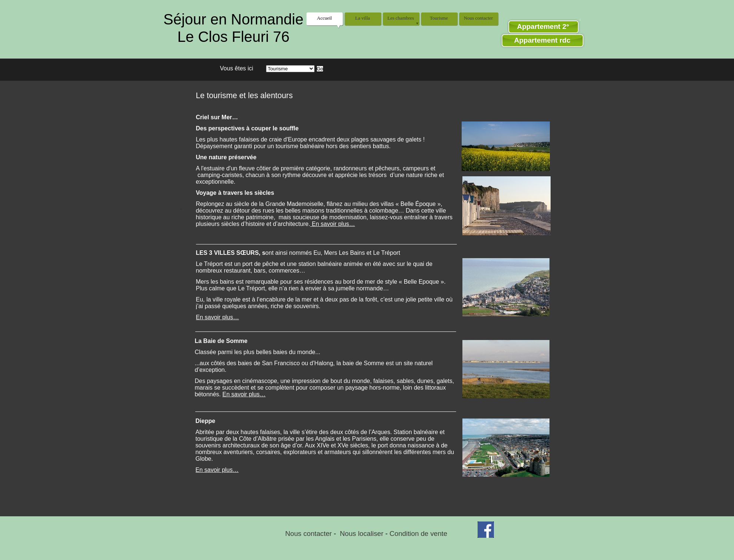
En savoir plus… (218, 317)
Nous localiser (361, 534)
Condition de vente (418, 534)
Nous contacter (309, 534)
